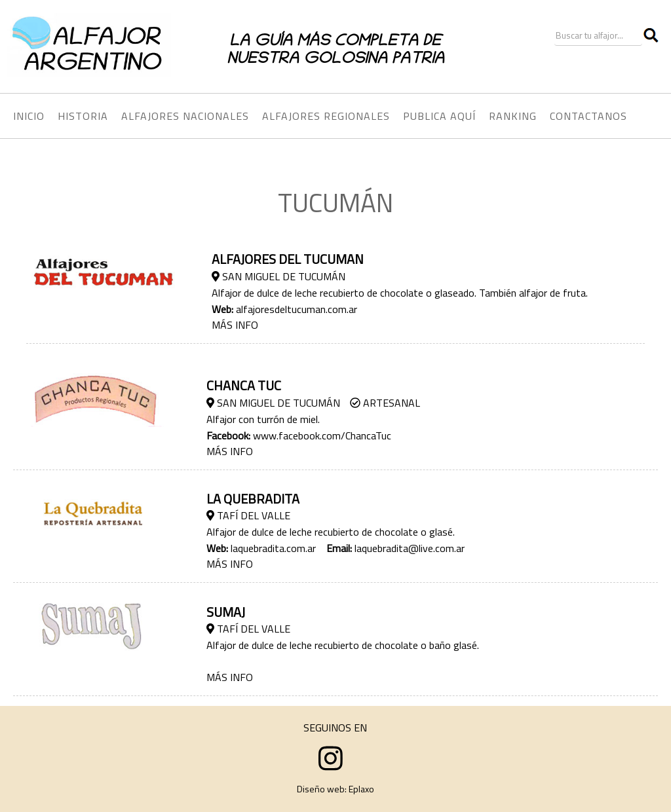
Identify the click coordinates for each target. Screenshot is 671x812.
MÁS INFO (235, 325)
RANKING (513, 116)
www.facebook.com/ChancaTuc (322, 435)
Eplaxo (361, 789)
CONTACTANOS (588, 116)
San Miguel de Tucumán (278, 276)
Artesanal (385, 403)
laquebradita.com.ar (273, 548)
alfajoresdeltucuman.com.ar (297, 309)
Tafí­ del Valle (248, 515)
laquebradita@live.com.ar (410, 548)
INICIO (29, 116)
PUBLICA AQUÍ (439, 116)
